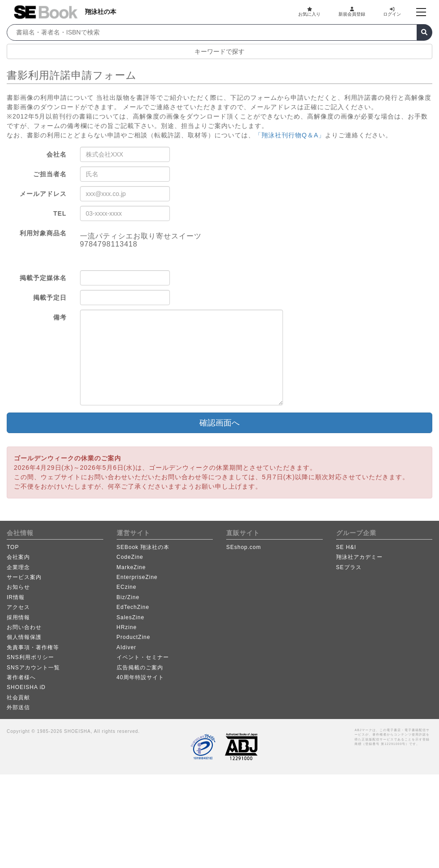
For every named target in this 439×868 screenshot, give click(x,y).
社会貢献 (18, 698)
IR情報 (16, 597)
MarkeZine (131, 567)
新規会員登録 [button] (352, 12)
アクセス (18, 607)
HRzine (127, 627)
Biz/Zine (128, 597)
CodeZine (130, 557)
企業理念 (18, 567)
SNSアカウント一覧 (33, 668)
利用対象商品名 (43, 233)
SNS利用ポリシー (30, 657)
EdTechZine (133, 607)
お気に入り (309, 12)
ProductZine (134, 637)
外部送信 (18, 707)
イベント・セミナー (143, 657)
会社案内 (18, 557)
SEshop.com (244, 547)
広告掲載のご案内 (140, 668)
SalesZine (131, 617)
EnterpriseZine (137, 577)
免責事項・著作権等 (33, 647)
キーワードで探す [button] (219, 51)
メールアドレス (43, 194)
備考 (60, 317)
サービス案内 (24, 577)
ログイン (392, 12)
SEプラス (349, 567)
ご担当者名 (50, 174)
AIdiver (127, 647)
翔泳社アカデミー (359, 557)
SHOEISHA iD (26, 687)
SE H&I (346, 547)
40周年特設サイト (140, 677)
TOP (13, 547)
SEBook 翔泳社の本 (143, 547)
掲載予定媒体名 (43, 278)
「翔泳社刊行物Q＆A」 (290, 135)
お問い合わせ (24, 627)
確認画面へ (219, 423)
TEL (60, 213)
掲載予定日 (50, 298)
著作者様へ (21, 677)
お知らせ (18, 587)
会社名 (57, 154)
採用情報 (18, 617)
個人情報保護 (24, 637)
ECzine (127, 587)
